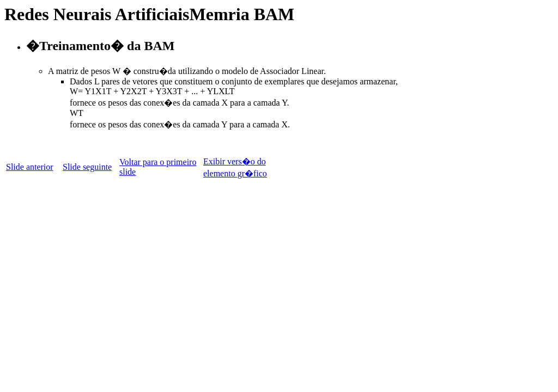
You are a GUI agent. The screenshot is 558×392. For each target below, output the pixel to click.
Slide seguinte (87, 167)
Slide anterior (30, 167)
